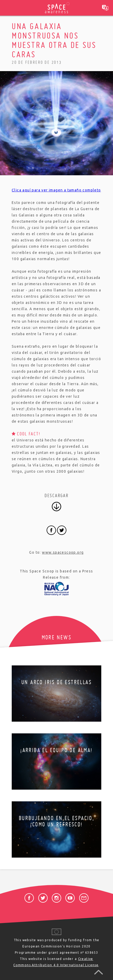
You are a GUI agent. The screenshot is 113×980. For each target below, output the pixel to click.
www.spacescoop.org (63, 552)
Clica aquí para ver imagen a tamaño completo (56, 190)
